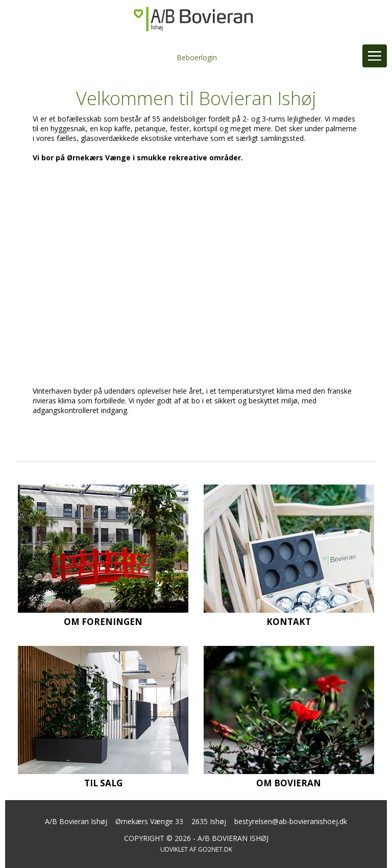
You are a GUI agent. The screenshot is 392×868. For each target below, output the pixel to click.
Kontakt (289, 622)
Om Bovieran (289, 783)
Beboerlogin (197, 57)
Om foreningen (103, 622)
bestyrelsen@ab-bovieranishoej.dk (291, 821)
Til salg (103, 783)
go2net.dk (215, 849)
